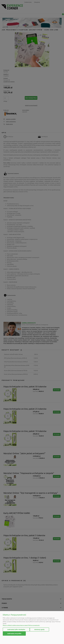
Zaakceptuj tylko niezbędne (16, 630)
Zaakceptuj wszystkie (14, 633)
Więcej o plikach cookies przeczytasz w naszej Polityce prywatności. (21, 625)
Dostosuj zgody (39, 630)
